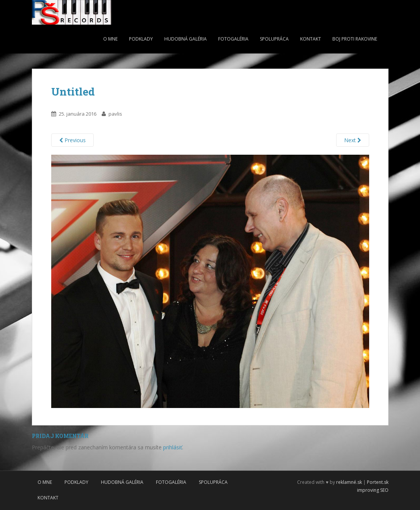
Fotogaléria (233, 39)
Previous (72, 140)
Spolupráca (274, 39)
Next (353, 140)
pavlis (115, 114)
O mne (110, 39)
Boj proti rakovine (355, 39)
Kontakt (311, 39)
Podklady (141, 39)
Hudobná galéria (186, 39)
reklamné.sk (349, 482)
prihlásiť (173, 447)
